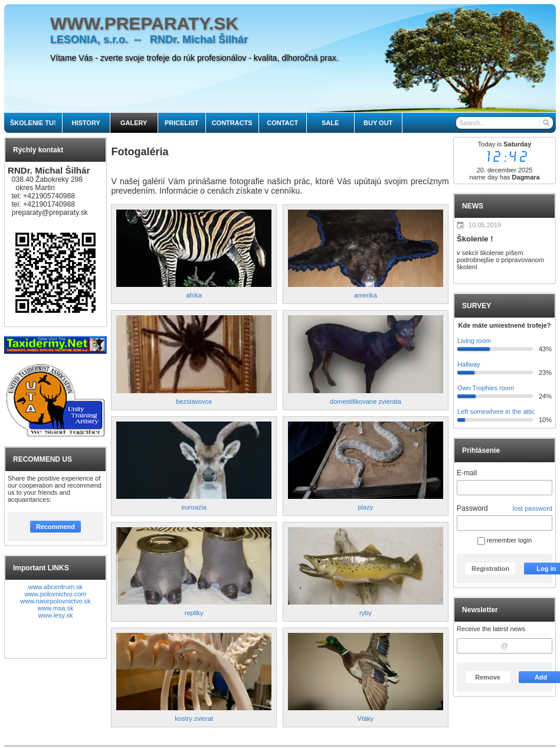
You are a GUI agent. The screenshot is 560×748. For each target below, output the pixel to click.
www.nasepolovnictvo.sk (55, 601)
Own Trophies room (486, 388)
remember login (505, 540)
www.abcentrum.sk (55, 587)
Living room (474, 341)
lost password (533, 508)
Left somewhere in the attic (496, 411)
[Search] (546, 123)
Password (472, 508)
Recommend (55, 527)
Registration (490, 569)
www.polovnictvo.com (55, 594)
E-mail (467, 473)
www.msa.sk (55, 608)
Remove (488, 677)
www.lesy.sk (55, 615)
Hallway (469, 364)
